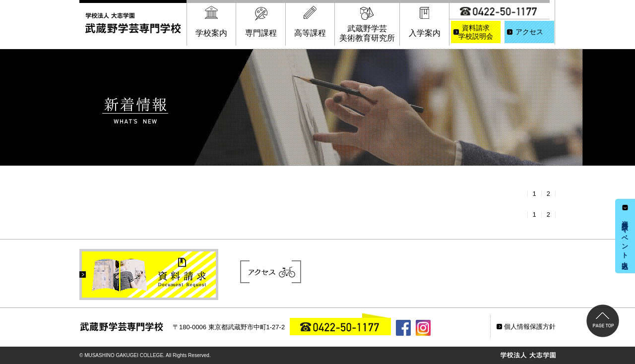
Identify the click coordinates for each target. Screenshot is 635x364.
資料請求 (476, 33)
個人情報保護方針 (530, 327)
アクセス (529, 32)
